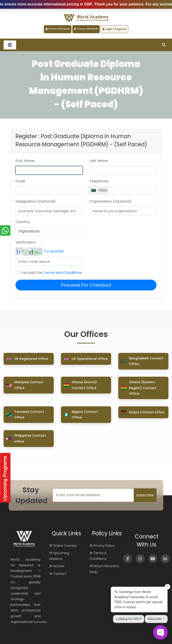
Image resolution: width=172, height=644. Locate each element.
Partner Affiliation (58, 29)
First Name (25, 161)
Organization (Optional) (110, 201)
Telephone (99, 181)
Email (20, 181)
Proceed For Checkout (86, 285)
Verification (26, 242)
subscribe (145, 495)
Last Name (99, 161)
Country (23, 222)
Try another (54, 251)
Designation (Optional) (36, 201)
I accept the (51, 273)
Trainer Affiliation (86, 29)
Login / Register (114, 29)
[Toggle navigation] (10, 45)
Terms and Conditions (63, 273)
